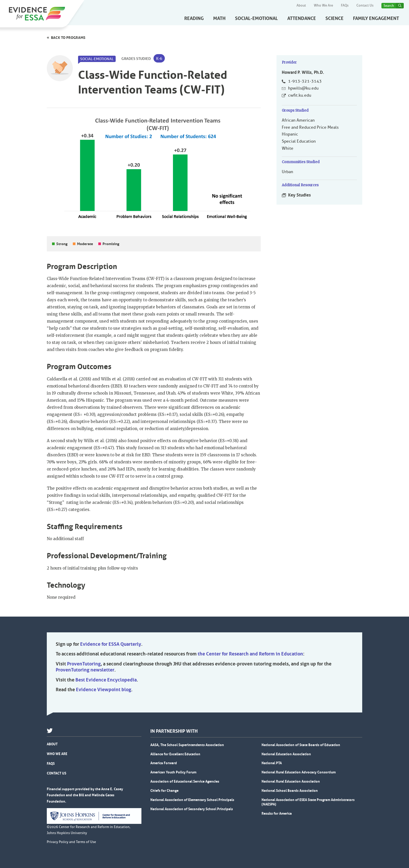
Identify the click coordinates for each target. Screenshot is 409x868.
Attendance (302, 18)
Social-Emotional (256, 18)
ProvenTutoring (84, 664)
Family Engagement (376, 18)
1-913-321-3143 (305, 81)
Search (389, 6)
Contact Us (365, 6)
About (301, 6)
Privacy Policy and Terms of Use (71, 842)
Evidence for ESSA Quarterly (111, 644)
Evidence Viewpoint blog (104, 690)
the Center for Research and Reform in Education (250, 654)
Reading (194, 18)
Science (334, 18)
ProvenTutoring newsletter (85, 670)
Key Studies (299, 195)
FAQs (345, 6)
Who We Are (323, 6)
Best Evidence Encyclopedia (106, 680)
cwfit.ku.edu (300, 95)
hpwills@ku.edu (303, 88)
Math (219, 18)
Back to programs (68, 38)
